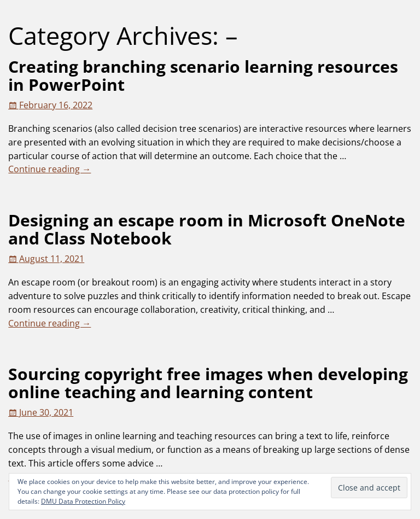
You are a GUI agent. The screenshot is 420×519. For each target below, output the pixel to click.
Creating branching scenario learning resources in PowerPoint (203, 75)
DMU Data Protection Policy (83, 501)
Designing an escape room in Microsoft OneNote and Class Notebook (207, 229)
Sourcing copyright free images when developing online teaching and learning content (208, 383)
